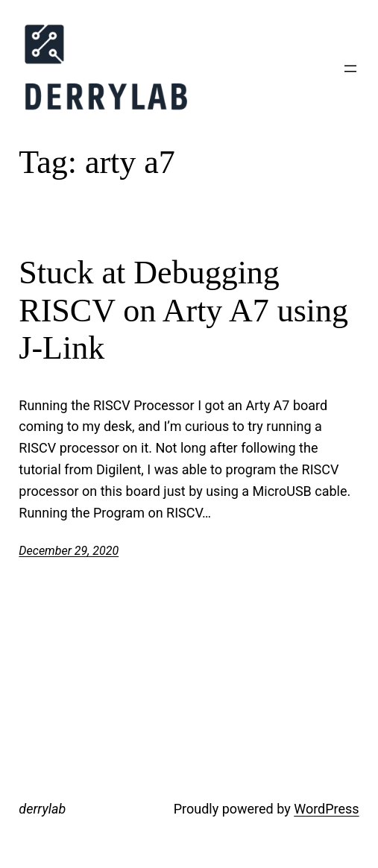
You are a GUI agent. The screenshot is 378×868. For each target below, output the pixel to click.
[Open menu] (350, 69)
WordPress (326, 809)
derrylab (42, 809)
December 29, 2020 (69, 551)
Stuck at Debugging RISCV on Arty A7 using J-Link (183, 310)
